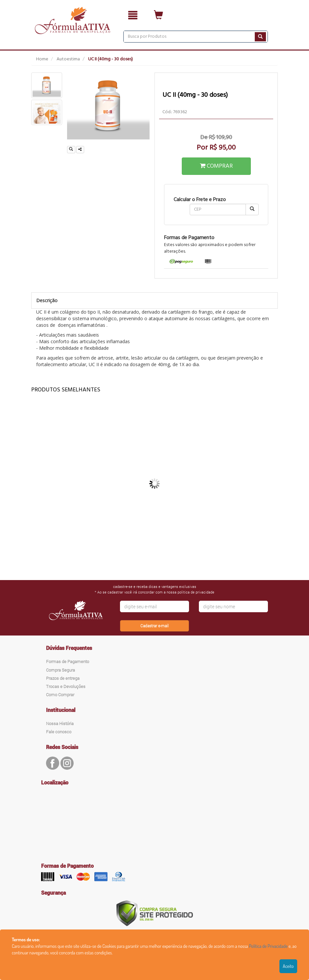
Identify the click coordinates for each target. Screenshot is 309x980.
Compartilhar (81, 150)
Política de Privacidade (268, 946)
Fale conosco (59, 732)
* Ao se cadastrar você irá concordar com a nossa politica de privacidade (154, 592)
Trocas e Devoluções (66, 686)
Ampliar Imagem (72, 150)
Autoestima (68, 59)
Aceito (288, 966)
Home (42, 59)
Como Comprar (60, 695)
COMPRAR (216, 166)
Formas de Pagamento (68, 661)
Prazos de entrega (63, 678)
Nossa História (60, 723)
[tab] (181, 262)
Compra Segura (60, 670)
